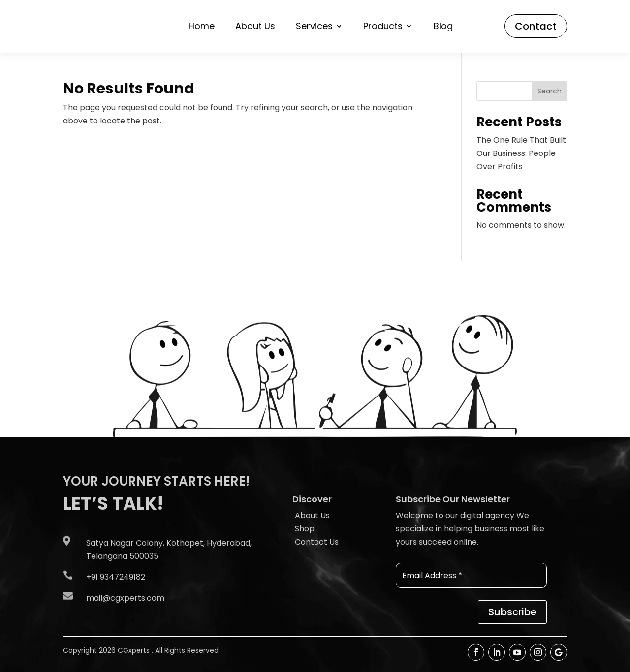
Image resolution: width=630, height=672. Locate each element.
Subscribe (512, 612)
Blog (443, 27)
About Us (255, 27)
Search (550, 91)
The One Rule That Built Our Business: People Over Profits (521, 153)
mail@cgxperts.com (125, 598)
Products (383, 27)
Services (314, 27)
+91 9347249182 (116, 577)
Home (202, 27)
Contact (536, 26)
